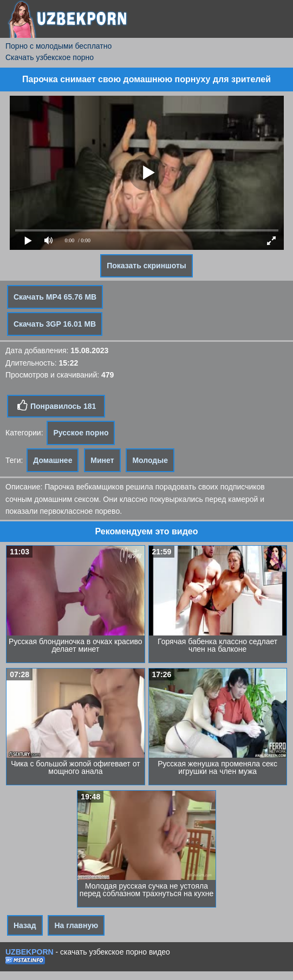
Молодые (150, 460)
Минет (102, 460)
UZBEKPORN (30, 952)
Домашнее (53, 460)
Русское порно (81, 433)
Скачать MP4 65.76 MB (55, 297)
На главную (76, 925)
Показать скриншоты (146, 266)
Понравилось (56, 406)
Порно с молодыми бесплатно (58, 46)
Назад (25, 925)
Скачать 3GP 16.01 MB (55, 324)
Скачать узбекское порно (50, 57)
